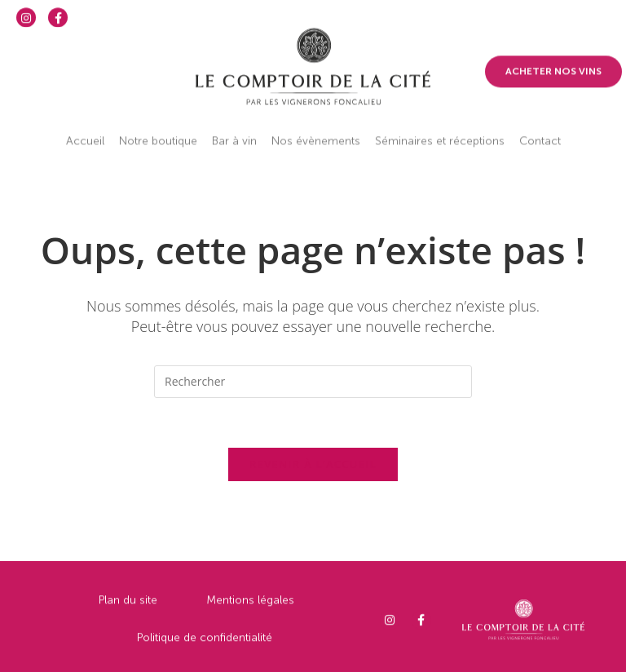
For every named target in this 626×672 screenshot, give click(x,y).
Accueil (85, 129)
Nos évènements (316, 129)
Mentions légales (250, 606)
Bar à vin (234, 129)
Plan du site (128, 606)
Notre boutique (158, 129)
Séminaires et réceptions (440, 129)
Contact (540, 129)
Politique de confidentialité (205, 644)
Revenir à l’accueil (313, 464)
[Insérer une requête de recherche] (313, 382)
